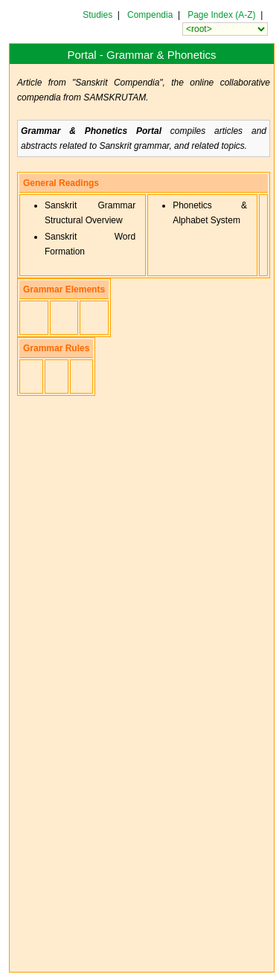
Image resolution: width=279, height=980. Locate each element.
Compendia (150, 15)
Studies (97, 15)
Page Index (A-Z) (221, 15)
